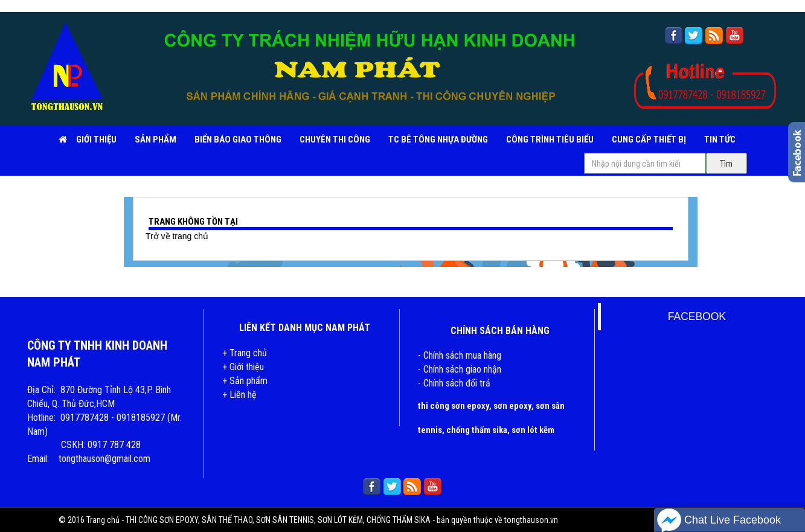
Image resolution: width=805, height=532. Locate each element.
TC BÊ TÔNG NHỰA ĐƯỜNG (438, 139)
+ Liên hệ (239, 395)
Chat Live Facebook (719, 520)
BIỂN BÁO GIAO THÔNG (238, 139)
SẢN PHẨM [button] (156, 139)
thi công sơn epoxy (454, 406)
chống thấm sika (477, 430)
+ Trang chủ (245, 353)
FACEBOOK (697, 316)
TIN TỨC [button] (720, 139)
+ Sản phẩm (245, 381)
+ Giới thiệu (243, 367)
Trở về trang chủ (177, 236)
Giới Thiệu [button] (96, 139)
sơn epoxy (512, 406)
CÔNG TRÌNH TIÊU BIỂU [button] (550, 139)
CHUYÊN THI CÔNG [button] (335, 139)
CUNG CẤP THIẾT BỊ (649, 139)
